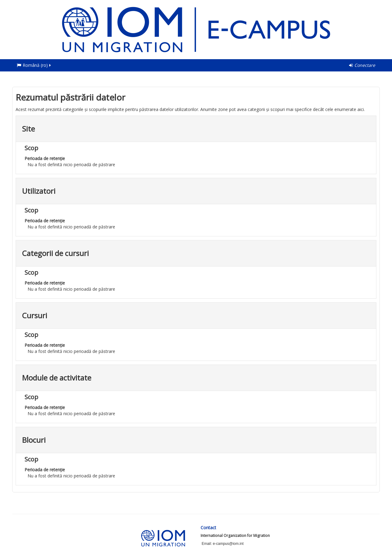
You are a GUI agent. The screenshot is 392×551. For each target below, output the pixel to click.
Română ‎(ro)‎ (34, 65)
